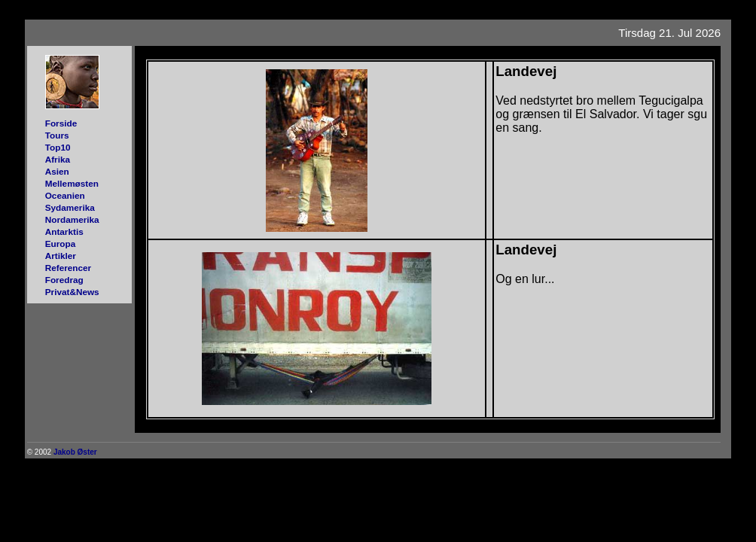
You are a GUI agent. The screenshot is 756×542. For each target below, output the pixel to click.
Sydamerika (70, 207)
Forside (61, 123)
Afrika (58, 159)
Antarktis (64, 231)
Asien (57, 171)
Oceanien (65, 195)
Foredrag (64, 280)
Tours (57, 135)
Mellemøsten (72, 183)
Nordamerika (72, 219)
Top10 (58, 147)
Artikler (61, 256)
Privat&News (72, 292)
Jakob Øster (75, 452)
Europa (61, 244)
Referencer (68, 268)
